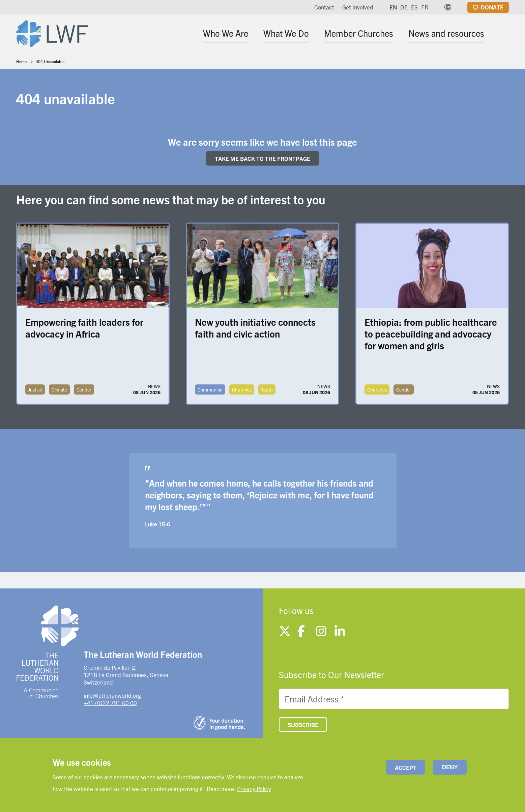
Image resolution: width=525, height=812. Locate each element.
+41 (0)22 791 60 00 (110, 703)
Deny (450, 767)
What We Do (286, 33)
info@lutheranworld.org (112, 695)
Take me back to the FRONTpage (262, 158)
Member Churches (359, 33)
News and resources (446, 33)
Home (21, 61)
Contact (324, 7)
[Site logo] (52, 32)
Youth (267, 389)
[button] (448, 7)
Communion (210, 389)
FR (425, 7)
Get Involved (358, 7)
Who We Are (226, 33)
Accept (406, 767)
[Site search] (504, 34)
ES (414, 7)
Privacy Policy (254, 789)
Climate (59, 389)
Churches (242, 389)
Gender (84, 389)
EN (393, 7)
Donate (492, 7)
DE (404, 7)
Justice (35, 389)
